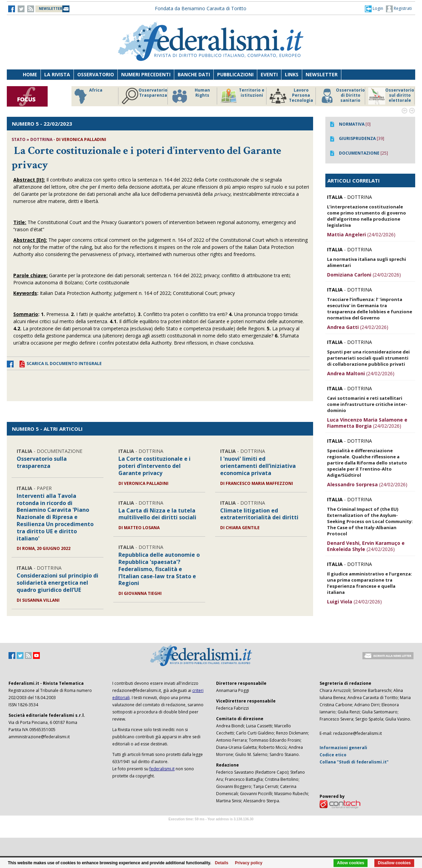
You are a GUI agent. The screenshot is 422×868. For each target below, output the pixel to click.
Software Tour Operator (211, 827)
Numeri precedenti (146, 74)
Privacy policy (249, 863)
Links (292, 74)
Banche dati (194, 74)
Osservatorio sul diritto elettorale (391, 96)
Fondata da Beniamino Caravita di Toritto (201, 8)
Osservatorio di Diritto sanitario (342, 96)
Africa (87, 96)
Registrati (399, 9)
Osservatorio (96, 74)
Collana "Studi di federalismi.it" (354, 762)
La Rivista (57, 74)
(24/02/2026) (361, 234)
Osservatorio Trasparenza (144, 96)
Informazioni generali (343, 748)
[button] (374, 9)
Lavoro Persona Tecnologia (291, 96)
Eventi (269, 74)
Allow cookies (351, 863)
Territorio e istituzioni (242, 96)
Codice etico (333, 755)
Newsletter (322, 74)
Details (222, 863)
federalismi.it (162, 769)
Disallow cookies (394, 863)
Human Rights (190, 96)
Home (30, 74)
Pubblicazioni (235, 74)
